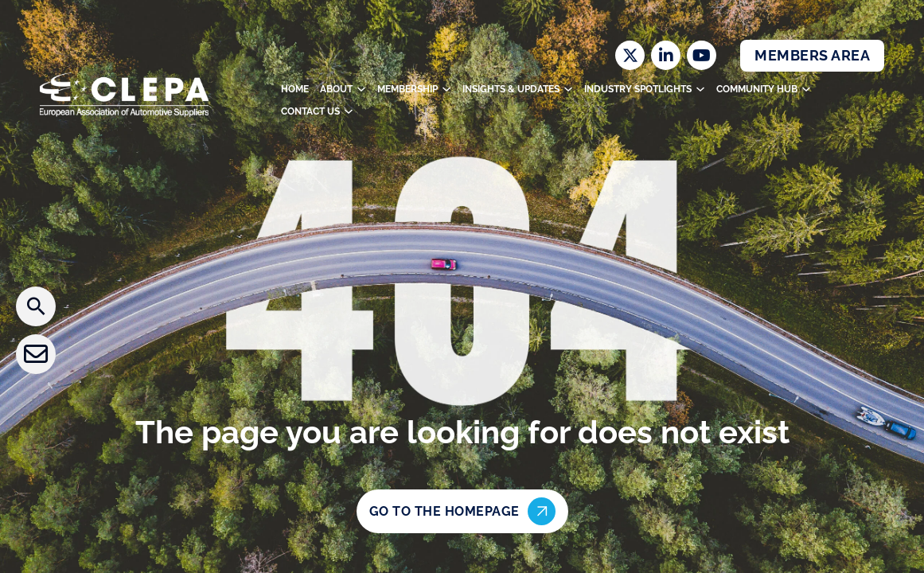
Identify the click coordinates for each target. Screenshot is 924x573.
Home (295, 89)
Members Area (812, 55)
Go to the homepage (462, 511)
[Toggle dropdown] (361, 89)
